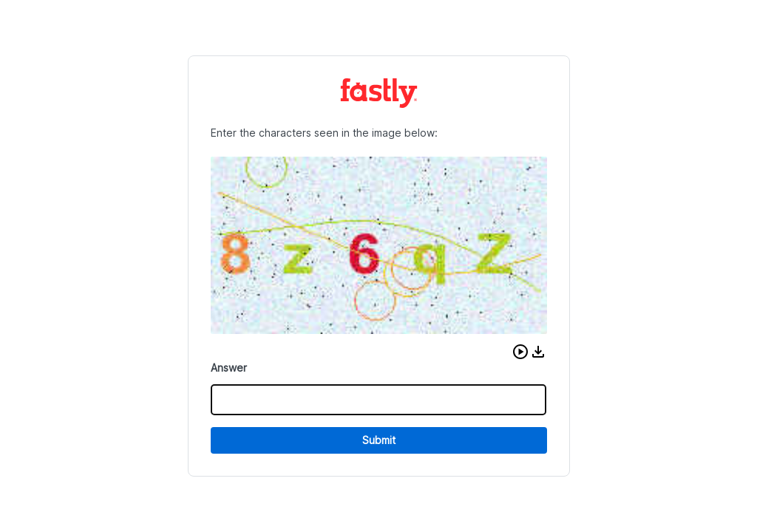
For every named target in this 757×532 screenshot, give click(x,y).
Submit (379, 440)
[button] (520, 352)
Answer (229, 368)
